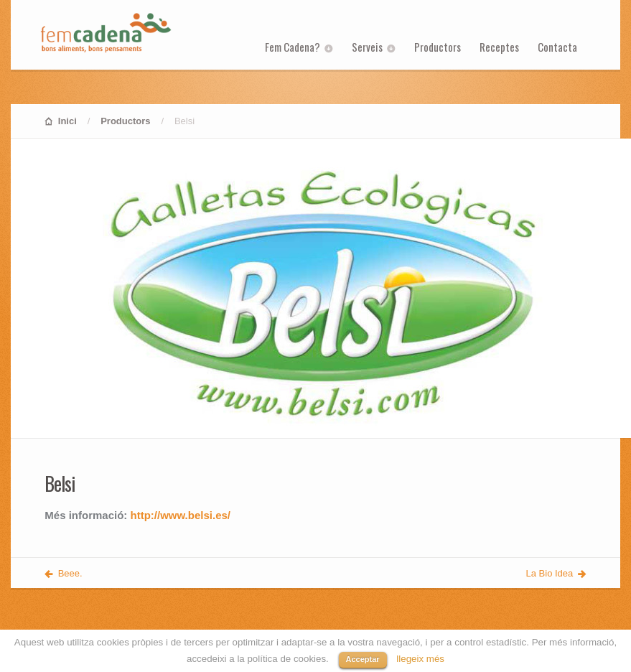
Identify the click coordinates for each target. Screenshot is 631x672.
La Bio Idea (550, 573)
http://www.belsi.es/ (181, 515)
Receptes (499, 47)
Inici (67, 121)
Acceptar (363, 659)
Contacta (557, 47)
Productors (438, 47)
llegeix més (420, 659)
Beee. (70, 573)
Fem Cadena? (293, 47)
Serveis (367, 47)
